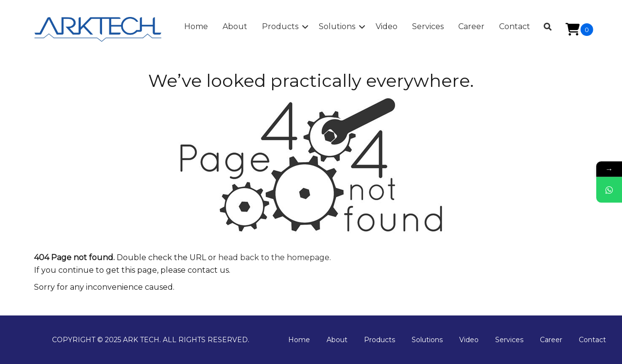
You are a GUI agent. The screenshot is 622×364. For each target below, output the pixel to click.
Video (469, 340)
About (337, 340)
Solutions (427, 340)
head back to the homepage (274, 257)
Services (509, 340)
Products (380, 340)
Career (551, 340)
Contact (592, 340)
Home (299, 340)
